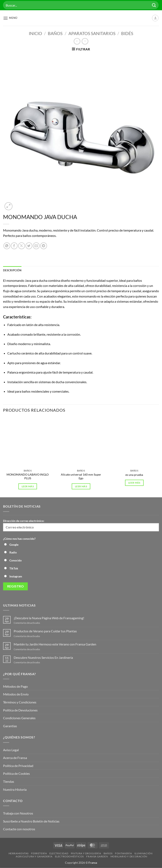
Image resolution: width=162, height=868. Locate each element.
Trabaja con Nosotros (18, 813)
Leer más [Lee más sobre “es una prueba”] (134, 483)
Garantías (10, 726)
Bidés (127, 33)
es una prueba (134, 475)
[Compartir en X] (22, 246)
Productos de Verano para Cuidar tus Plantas (45, 631)
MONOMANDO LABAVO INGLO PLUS (28, 476)
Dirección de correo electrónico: (81, 525)
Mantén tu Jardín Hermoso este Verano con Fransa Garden (55, 644)
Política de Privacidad (18, 766)
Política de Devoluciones (20, 710)
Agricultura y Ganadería (34, 856)
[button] (10, 18)
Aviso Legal (11, 750)
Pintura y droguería (86, 853)
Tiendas (9, 781)
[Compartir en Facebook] (14, 246)
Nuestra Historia (15, 789)
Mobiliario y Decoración (129, 856)
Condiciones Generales (19, 718)
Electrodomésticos (69, 856)
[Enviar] (154, 5)
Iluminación (144, 853)
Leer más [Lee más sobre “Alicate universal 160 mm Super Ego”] (81, 486)
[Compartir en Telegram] (44, 246)
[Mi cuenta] (155, 18)
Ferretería (39, 853)
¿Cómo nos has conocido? (19, 539)
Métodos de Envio (16, 694)
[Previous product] (85, 41)
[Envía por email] (36, 246)
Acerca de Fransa (15, 758)
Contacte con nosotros (19, 829)
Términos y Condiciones (20, 702)
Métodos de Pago (15, 686)
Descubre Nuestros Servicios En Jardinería (44, 657)
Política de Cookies (16, 773)
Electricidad (59, 853)
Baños (55, 33)
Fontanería (123, 853)
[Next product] (77, 41)
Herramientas (19, 853)
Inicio (35, 33)
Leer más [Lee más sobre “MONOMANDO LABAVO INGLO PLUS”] (28, 486)
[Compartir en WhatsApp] (7, 246)
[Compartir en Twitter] (29, 246)
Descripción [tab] (12, 270)
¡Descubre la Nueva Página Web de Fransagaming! (49, 618)
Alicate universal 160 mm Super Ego (81, 476)
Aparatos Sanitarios (92, 33)
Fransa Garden (97, 856)
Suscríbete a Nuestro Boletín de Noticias (31, 821)
